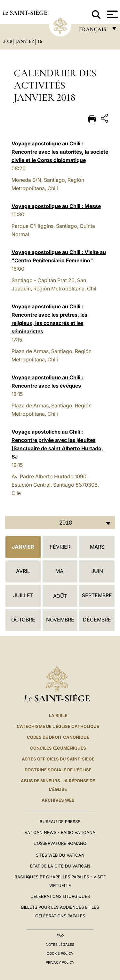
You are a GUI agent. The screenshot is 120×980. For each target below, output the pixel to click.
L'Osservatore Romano (60, 843)
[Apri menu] (112, 14)
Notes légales (60, 945)
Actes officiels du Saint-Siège (58, 759)
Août (60, 596)
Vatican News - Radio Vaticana (60, 832)
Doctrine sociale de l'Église (58, 770)
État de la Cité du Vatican (60, 866)
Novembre (60, 620)
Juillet (23, 595)
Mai (60, 571)
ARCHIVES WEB (58, 800)
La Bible (58, 715)
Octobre (23, 620)
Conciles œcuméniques (58, 748)
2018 (8, 41)
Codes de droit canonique (58, 737)
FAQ (60, 936)
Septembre (97, 595)
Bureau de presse (60, 822)
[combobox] (60, 523)
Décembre (97, 620)
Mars (97, 547)
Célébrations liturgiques (60, 896)
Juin (97, 571)
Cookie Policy (60, 953)
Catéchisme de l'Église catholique (58, 726)
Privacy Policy (60, 962)
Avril (23, 571)
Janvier (25, 41)
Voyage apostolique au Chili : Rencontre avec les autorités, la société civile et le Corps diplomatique (60, 152)
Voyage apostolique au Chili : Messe (56, 206)
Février (60, 547)
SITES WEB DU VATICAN (60, 855)
